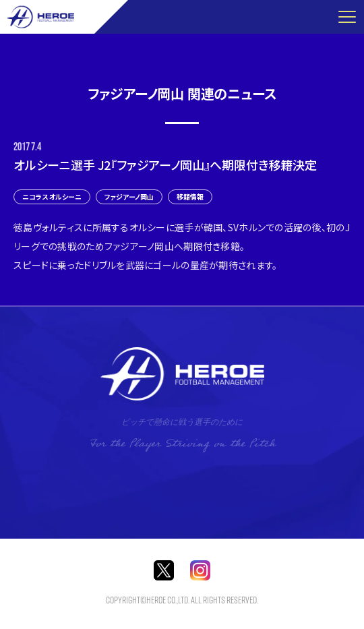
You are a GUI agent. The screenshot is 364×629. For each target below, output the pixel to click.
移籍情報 (190, 197)
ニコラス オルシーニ (52, 197)
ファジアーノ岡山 (129, 197)
